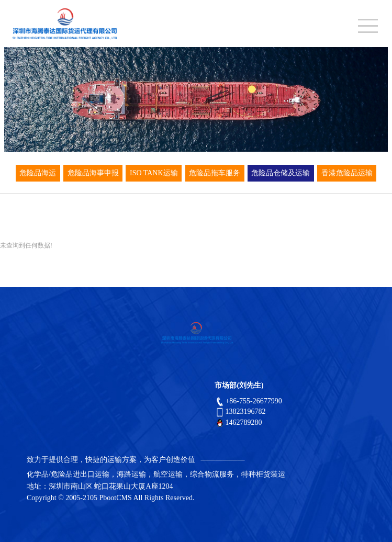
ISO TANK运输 (154, 173)
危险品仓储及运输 (281, 173)
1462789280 (238, 422)
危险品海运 (38, 173)
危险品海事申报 (93, 173)
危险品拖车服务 (215, 173)
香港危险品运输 (347, 173)
